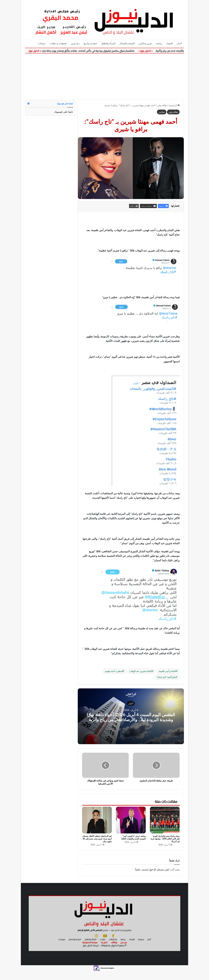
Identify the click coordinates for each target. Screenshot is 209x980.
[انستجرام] (96, 944)
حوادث (103, 948)
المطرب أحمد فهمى (114, 671)
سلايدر (162, 112)
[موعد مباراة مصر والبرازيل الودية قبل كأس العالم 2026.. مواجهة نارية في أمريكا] (165, 820)
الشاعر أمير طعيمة (167, 671)
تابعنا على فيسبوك (64, 112)
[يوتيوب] (105, 944)
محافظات (113, 948)
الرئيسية (174, 105)
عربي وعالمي (145, 43)
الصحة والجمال (127, 43)
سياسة (141, 948)
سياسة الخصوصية (90, 951)
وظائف (114, 951)
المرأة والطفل (108, 43)
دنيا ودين (75, 43)
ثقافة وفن (162, 105)
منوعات (42, 43)
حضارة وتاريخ (90, 43)
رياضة (159, 43)
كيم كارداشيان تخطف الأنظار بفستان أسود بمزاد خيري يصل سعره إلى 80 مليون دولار (97, 839)
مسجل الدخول (156, 869)
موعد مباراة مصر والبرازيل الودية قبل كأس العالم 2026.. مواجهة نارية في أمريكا (165, 839)
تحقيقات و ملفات (58, 43)
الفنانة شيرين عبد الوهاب (141, 671)
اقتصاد (170, 43)
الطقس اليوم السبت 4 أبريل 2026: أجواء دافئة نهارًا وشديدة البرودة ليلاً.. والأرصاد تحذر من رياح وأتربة (131, 717)
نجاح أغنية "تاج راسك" (166, 677)
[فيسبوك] (113, 944)
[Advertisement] (104, 74)
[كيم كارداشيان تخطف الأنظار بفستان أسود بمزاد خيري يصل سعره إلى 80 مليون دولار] (97, 820)
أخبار (179, 43)
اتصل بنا (104, 951)
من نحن (124, 951)
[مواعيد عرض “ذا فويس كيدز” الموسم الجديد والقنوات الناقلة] (131, 820)
